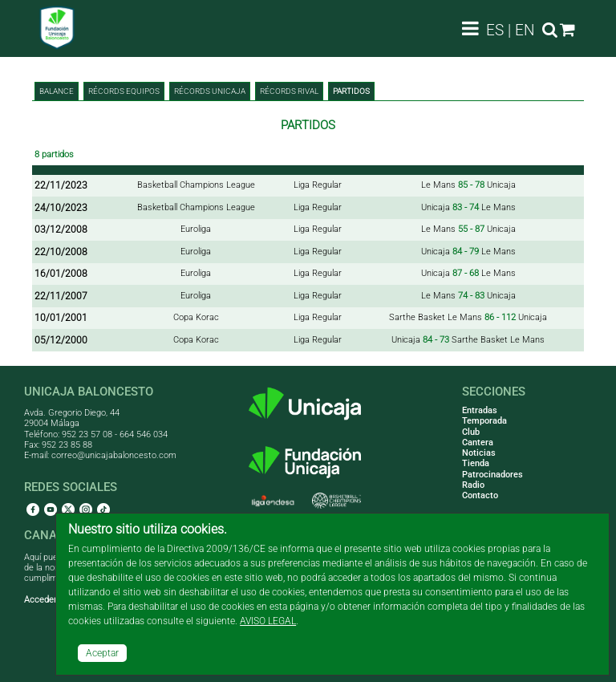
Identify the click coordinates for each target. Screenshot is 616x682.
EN (525, 30)
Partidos (351, 91)
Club (471, 432)
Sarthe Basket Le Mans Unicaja (468, 317)
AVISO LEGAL (268, 621)
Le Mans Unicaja (468, 185)
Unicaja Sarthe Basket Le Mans (468, 340)
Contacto (480, 495)
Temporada (484, 421)
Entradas (480, 410)
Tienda (476, 463)
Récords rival (289, 91)
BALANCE (57, 91)
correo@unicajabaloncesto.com (114, 455)
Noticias (479, 453)
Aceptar (102, 653)
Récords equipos (124, 91)
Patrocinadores (492, 475)
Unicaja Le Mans (468, 207)
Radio (473, 485)
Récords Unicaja (210, 91)
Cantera (478, 442)
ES (495, 30)
